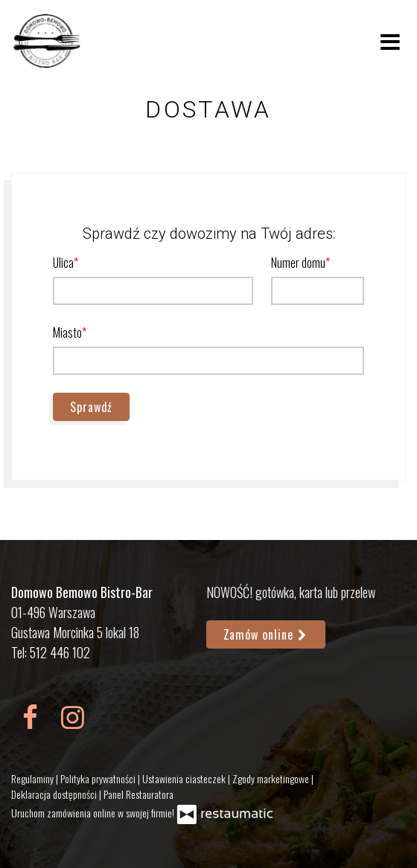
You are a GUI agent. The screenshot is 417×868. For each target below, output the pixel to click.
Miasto (67, 332)
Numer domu (298, 263)
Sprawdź (91, 407)
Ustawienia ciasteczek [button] (185, 778)
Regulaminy (34, 778)
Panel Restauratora (139, 794)
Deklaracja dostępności (55, 794)
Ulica (63, 263)
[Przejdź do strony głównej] (48, 41)
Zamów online (266, 634)
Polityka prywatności (99, 778)
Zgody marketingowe (272, 778)
